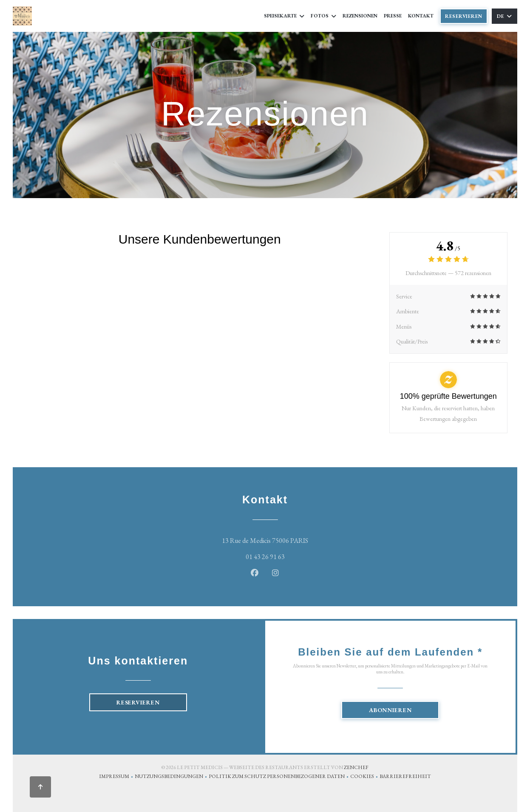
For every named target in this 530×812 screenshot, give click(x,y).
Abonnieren (390, 710)
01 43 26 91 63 (265, 557)
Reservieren (464, 16)
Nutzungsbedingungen (172, 777)
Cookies (365, 777)
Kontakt (421, 16)
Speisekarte (284, 16)
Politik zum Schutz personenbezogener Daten (279, 777)
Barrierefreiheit (405, 777)
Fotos (323, 16)
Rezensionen (360, 16)
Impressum (117, 777)
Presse (393, 16)
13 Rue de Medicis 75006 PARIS (301, 540)
